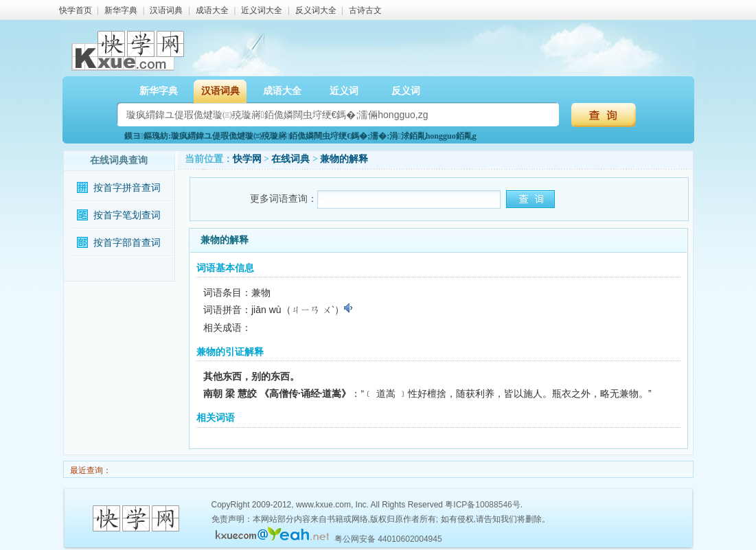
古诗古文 (365, 10)
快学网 (247, 159)
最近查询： (90, 470)
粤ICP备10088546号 (482, 505)
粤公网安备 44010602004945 (388, 539)
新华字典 (121, 10)
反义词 (406, 91)
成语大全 (212, 10)
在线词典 (290, 159)
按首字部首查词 (127, 243)
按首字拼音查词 (127, 188)
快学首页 (76, 10)
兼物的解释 (344, 159)
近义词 (344, 91)
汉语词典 (166, 10)
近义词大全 (262, 10)
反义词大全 (316, 10)
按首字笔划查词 (127, 215)
